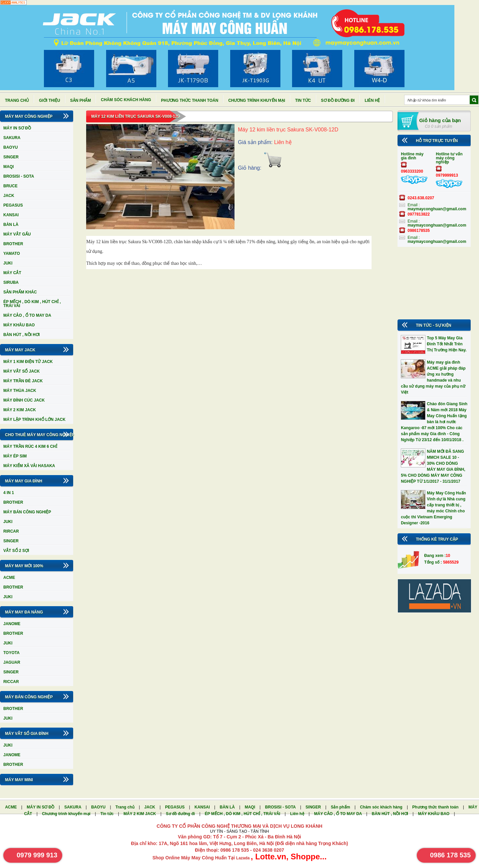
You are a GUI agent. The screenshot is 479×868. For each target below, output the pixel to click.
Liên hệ (372, 100)
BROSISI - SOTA (19, 176)
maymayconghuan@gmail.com (437, 209)
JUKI (8, 263)
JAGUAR (12, 662)
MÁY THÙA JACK (20, 391)
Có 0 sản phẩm (438, 126)
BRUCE (10, 186)
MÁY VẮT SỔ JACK (21, 371)
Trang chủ (17, 100)
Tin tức (303, 100)
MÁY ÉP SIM (15, 456)
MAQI (8, 167)
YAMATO (12, 254)
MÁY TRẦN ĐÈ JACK (23, 381)
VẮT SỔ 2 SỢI (16, 551)
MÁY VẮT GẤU (17, 234)
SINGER (11, 157)
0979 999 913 (37, 855)
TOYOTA (11, 653)
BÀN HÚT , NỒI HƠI (21, 335)
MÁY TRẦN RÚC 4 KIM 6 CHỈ (30, 446)
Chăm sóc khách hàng (126, 100)
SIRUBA (11, 282)
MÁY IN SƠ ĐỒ (17, 128)
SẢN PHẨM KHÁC (20, 292)
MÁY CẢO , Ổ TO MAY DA (27, 315)
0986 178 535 (450, 855)
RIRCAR (11, 531)
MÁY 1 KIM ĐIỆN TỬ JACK (28, 362)
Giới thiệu (49, 100)
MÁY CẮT (12, 273)
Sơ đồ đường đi (338, 100)
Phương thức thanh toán (190, 100)
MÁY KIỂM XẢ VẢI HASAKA (29, 466)
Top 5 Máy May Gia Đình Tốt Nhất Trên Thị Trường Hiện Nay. (447, 344)
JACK (9, 196)
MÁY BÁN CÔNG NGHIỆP (27, 512)
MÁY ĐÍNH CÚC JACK (24, 400)
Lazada (243, 858)
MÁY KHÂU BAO (19, 325)
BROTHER (13, 244)
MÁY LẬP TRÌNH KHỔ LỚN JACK (34, 420)
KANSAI (11, 215)
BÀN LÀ (11, 225)
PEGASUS (13, 205)
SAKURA (12, 138)
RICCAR (11, 682)
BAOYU (10, 147)
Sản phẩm (81, 100)
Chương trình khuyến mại (257, 100)
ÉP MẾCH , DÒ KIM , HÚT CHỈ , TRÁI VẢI (32, 304)
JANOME (12, 624)
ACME (9, 578)
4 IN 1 (9, 493)
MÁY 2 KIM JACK (20, 410)
